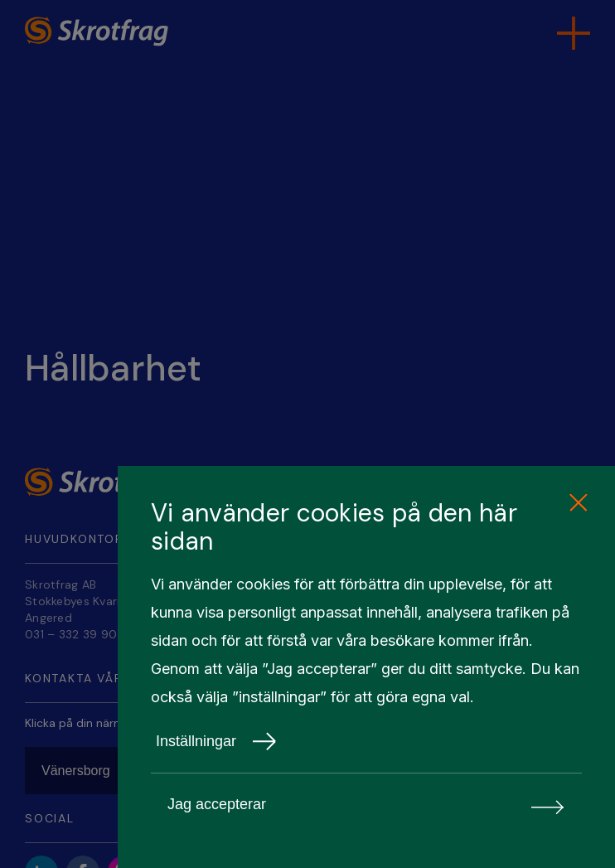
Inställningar (216, 741)
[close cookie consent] (578, 503)
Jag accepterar (366, 805)
